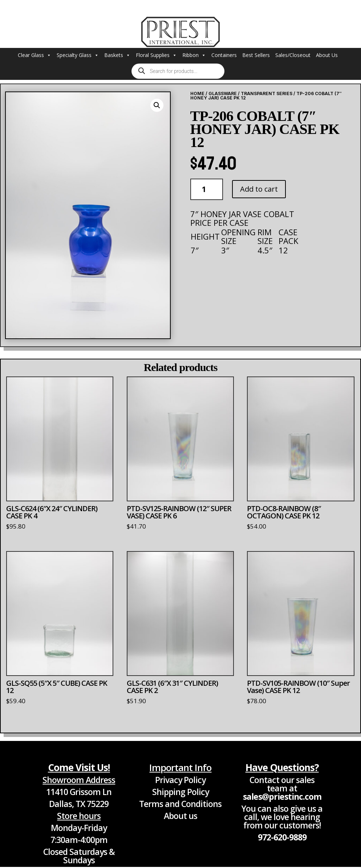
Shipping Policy (180, 792)
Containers (224, 55)
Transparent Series (267, 93)
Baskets (117, 55)
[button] (157, 105)
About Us (327, 55)
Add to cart (259, 189)
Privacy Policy (180, 780)
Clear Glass (35, 55)
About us (180, 816)
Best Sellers (256, 55)
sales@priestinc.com (282, 796)
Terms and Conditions (180, 804)
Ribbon (194, 55)
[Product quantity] (207, 189)
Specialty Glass (78, 55)
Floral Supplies (156, 55)
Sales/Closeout (293, 55)
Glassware (223, 93)
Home (197, 93)
